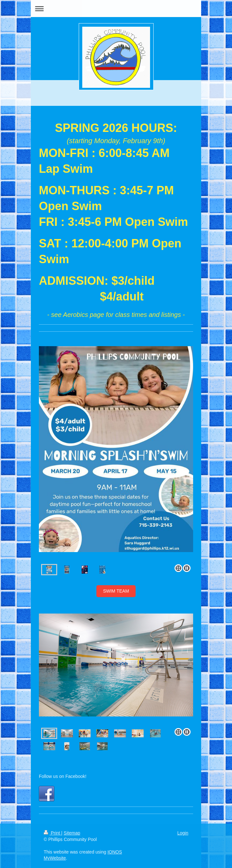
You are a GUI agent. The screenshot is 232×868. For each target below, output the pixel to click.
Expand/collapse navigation (116, 9)
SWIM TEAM (116, 591)
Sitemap (72, 833)
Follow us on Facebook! (63, 776)
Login (183, 833)
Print (53, 833)
